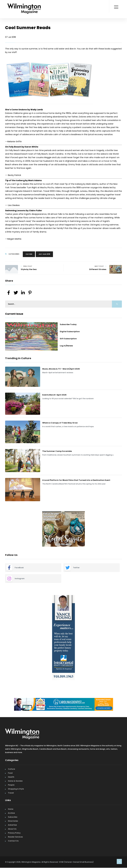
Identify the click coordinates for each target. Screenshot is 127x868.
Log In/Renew (66, 346)
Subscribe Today (68, 324)
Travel (11, 793)
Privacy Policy (14, 833)
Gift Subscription (68, 339)
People (11, 785)
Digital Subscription (70, 332)
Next (124, 529)
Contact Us (13, 841)
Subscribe (13, 817)
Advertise (12, 825)
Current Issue (14, 314)
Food (10, 773)
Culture (29, 254)
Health (11, 777)
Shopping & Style (16, 789)
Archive (11, 813)
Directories (13, 821)
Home (11, 809)
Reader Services (15, 837)
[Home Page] (24, 5)
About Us (12, 829)
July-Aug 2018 (44, 254)
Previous (3, 529)
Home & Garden (15, 781)
